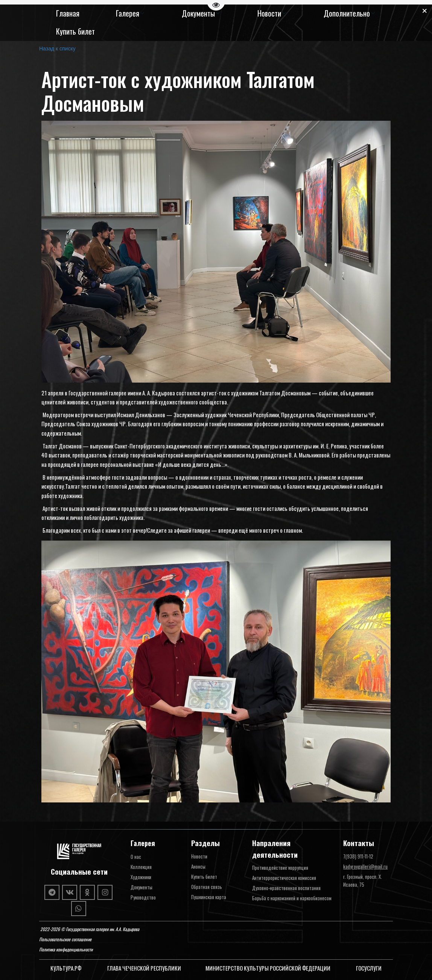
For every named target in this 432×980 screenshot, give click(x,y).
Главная (68, 13)
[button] (131, 13)
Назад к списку (57, 49)
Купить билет (75, 31)
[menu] (216, 22)
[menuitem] (68, 13)
